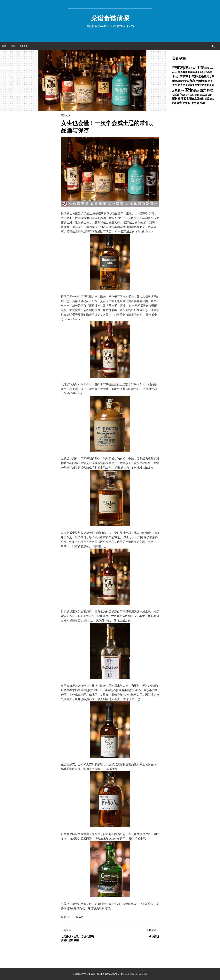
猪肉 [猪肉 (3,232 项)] (204, 81)
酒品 (81, 917)
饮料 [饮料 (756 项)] (185, 103)
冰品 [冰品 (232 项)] (176, 72)
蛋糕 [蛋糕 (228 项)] (198, 91)
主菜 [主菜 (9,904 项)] (200, 68)
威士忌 (67, 917)
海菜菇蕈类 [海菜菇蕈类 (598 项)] (183, 81)
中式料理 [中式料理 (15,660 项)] (180, 67)
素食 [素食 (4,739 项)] (178, 90)
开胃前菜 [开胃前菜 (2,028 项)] (183, 76)
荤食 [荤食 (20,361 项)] (189, 90)
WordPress (90, 974)
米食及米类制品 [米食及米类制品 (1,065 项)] (203, 85)
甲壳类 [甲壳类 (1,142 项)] (179, 85)
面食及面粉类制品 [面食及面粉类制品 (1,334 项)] (199, 99)
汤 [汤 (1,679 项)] (176, 81)
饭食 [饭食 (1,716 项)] (179, 103)
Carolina (143, 974)
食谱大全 (24, 46)
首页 (4, 46)
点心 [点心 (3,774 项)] (192, 81)
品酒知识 (65, 115)
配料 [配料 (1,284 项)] (175, 99)
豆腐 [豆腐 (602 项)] (205, 95)
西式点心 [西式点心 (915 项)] (177, 95)
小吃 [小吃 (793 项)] (175, 76)
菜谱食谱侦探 (110, 18)
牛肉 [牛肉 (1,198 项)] (198, 81)
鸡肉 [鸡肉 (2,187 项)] (203, 103)
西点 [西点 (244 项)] (184, 95)
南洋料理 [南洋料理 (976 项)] (183, 72)
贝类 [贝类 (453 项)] (210, 95)
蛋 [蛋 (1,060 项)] (195, 91)
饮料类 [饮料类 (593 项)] (190, 103)
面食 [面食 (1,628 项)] (186, 98)
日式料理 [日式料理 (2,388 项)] (195, 76)
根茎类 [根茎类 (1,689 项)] (205, 76)
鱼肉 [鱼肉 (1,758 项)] (197, 103)
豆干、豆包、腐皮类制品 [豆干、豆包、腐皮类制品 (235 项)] (194, 95)
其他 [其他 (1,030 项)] (207, 68)
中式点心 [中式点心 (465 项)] (192, 68)
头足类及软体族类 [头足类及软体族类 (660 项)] (204, 72)
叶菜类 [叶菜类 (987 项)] (191, 72)
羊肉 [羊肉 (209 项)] (183, 91)
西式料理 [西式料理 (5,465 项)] (206, 90)
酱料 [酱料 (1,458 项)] (180, 99)
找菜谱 (13, 46)
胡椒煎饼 (154, 936)
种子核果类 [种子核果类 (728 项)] (189, 85)
